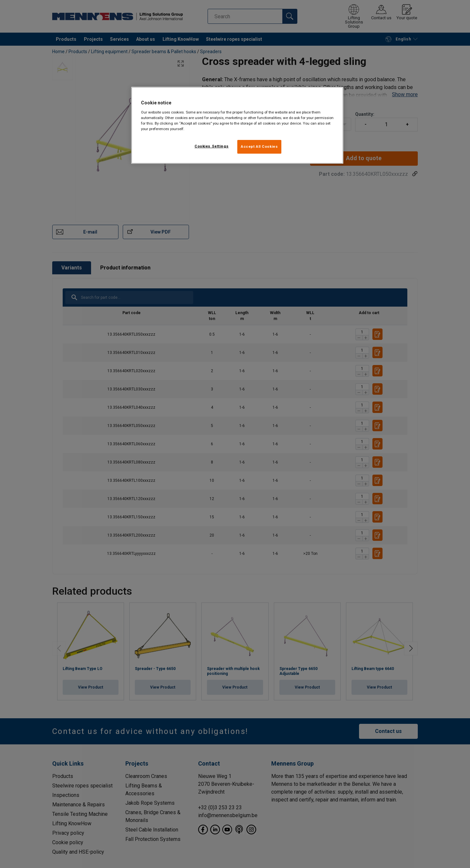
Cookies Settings (211, 146)
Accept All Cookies (259, 146)
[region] (237, 125)
